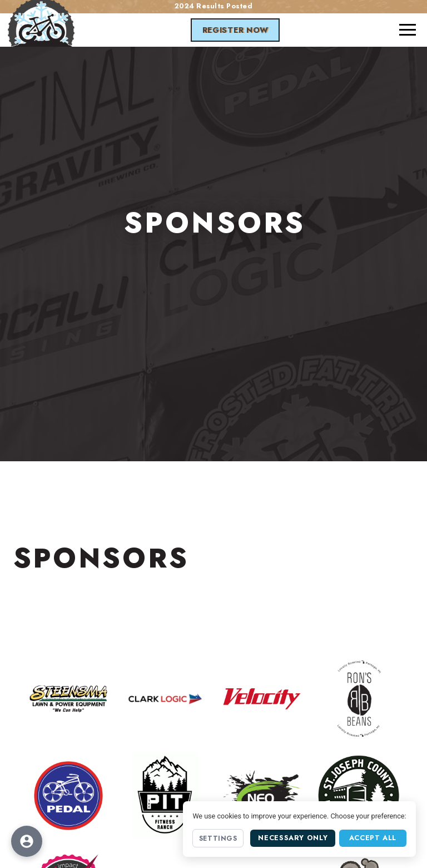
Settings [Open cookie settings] (218, 838)
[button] (408, 30)
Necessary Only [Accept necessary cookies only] (293, 838)
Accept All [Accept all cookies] (373, 838)
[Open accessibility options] (27, 841)
